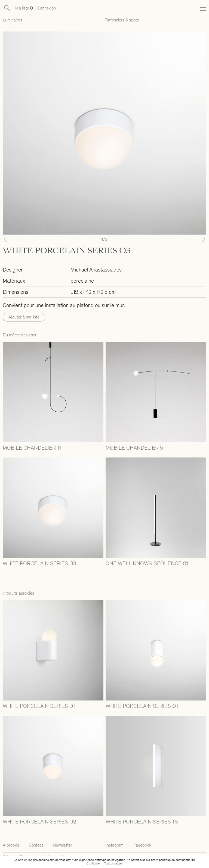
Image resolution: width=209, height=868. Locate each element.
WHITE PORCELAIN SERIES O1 (142, 706)
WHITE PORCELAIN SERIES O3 (39, 563)
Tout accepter (113, 863)
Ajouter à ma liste (24, 317)
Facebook (142, 845)
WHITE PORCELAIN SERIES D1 (39, 706)
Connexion (47, 8)
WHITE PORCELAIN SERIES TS (142, 822)
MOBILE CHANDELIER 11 (32, 448)
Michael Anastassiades (96, 270)
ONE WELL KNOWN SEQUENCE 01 (147, 563)
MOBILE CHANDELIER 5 (134, 448)
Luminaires (12, 20)
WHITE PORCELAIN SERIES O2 (39, 822)
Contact (36, 845)
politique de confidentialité (177, 860)
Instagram (115, 845)
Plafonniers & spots (122, 20)
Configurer (94, 863)
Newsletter (62, 845)
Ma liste (24, 8)
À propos (11, 845)
